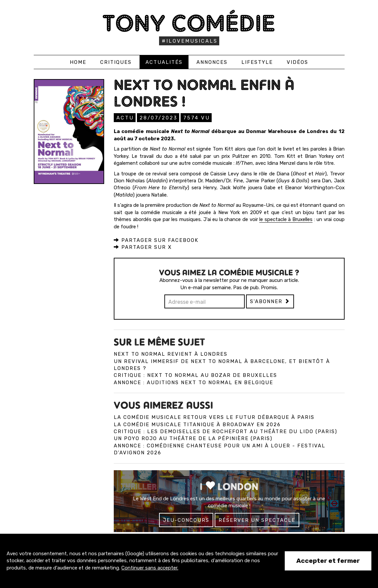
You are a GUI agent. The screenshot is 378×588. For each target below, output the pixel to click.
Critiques (116, 62)
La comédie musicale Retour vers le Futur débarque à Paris (214, 417)
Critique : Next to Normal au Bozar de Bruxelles (195, 375)
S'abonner (270, 301)
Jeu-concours (186, 520)
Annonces (212, 62)
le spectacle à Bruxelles (286, 219)
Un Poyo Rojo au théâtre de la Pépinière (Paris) (193, 438)
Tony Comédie (189, 23)
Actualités (164, 62)
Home (78, 62)
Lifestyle (257, 62)
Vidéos (297, 62)
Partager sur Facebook (156, 240)
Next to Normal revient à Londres (171, 354)
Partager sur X (143, 247)
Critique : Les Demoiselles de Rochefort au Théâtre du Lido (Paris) (226, 431)
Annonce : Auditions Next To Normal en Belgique (193, 382)
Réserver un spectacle (257, 520)
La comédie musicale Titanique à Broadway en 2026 (197, 424)
